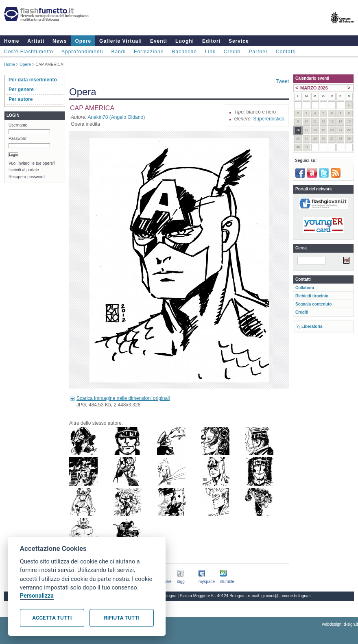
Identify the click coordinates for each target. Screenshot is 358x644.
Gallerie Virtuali (121, 41)
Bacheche (184, 52)
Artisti (36, 41)
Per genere (21, 90)
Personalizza (37, 596)
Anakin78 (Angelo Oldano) (116, 117)
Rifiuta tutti (122, 618)
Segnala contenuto (313, 304)
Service (239, 41)
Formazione (149, 52)
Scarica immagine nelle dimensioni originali (123, 398)
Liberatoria (312, 326)
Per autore (21, 99)
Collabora (305, 288)
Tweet (282, 81)
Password (17, 139)
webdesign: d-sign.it (340, 624)
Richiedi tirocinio (312, 296)
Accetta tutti (52, 618)
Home (12, 41)
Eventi (159, 41)
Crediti (232, 52)
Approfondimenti (82, 52)
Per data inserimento (33, 80)
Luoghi (185, 41)
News (60, 41)
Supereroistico (269, 119)
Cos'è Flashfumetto (29, 52)
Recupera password (27, 177)
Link (210, 52)
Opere (83, 41)
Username (18, 125)
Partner (258, 52)
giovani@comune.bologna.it (287, 596)
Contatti (286, 52)
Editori (211, 41)
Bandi (118, 52)
